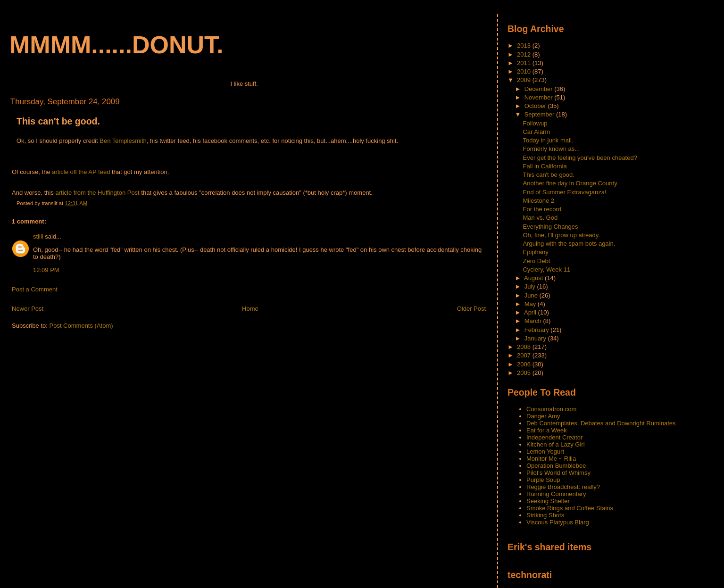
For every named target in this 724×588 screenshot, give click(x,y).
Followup (535, 123)
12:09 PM (46, 270)
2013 (525, 46)
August (534, 278)
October (536, 106)
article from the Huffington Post (98, 193)
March (534, 321)
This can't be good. (58, 121)
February (538, 330)
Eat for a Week (547, 430)
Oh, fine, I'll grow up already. (561, 235)
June (532, 295)
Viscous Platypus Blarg (558, 522)
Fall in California (545, 166)
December (540, 89)
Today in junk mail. (548, 140)
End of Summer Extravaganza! (564, 192)
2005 (525, 373)
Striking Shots (545, 515)
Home (250, 309)
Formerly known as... (551, 149)
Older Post (471, 309)
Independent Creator (554, 437)
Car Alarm (536, 132)
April (531, 312)
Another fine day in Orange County (570, 183)
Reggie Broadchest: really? (563, 487)
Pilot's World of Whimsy (558, 473)
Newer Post (28, 309)
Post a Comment (35, 289)
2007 (525, 355)
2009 (525, 80)
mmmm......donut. (117, 45)
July (531, 286)
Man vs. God (540, 218)
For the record (542, 209)
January (536, 338)
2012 (525, 54)
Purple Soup (543, 480)
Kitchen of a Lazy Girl (556, 444)
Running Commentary (556, 494)
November (540, 97)
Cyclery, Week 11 (546, 269)
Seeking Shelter (548, 501)
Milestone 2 (538, 201)
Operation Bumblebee (556, 466)
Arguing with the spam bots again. (569, 244)
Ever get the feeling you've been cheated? (580, 158)
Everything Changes (550, 227)
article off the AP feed (81, 172)
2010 (525, 71)
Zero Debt (536, 261)
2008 (525, 347)
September (540, 114)
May (531, 304)
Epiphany (535, 252)
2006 (525, 364)
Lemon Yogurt (545, 451)
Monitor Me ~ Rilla (551, 459)
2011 (525, 63)
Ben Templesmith (123, 141)
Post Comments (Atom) (81, 326)
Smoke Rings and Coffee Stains (570, 508)
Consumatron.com (551, 409)
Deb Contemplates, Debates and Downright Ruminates (601, 423)
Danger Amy (543, 416)
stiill (38, 236)
